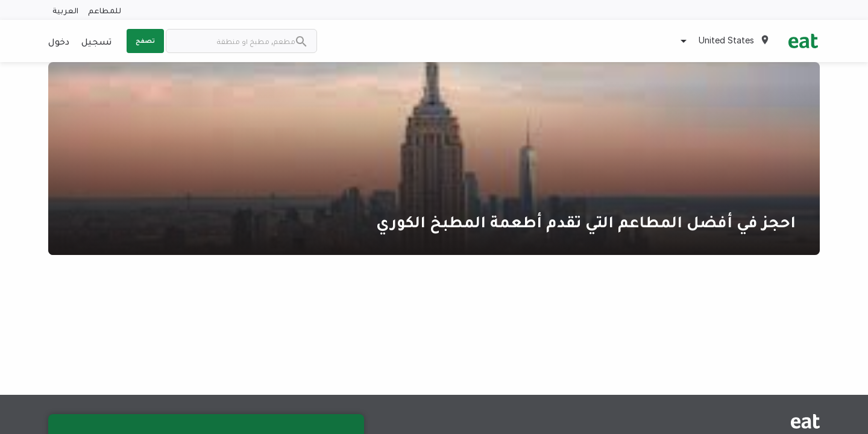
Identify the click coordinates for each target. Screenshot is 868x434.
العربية (65, 10)
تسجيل (96, 41)
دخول (59, 41)
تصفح (145, 40)
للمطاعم (105, 10)
